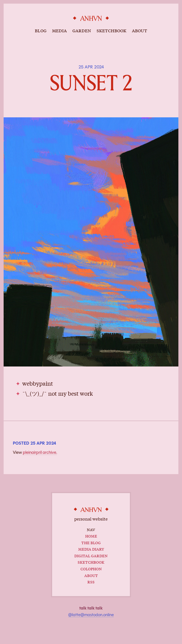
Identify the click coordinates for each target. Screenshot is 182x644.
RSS (91, 581)
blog (41, 30)
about (140, 30)
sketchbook (111, 30)
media (59, 30)
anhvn (91, 19)
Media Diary (91, 549)
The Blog (91, 542)
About (91, 575)
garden (82, 30)
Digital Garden (91, 555)
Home (91, 536)
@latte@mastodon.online (91, 615)
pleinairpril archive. (40, 452)
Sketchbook (91, 562)
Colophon (91, 568)
